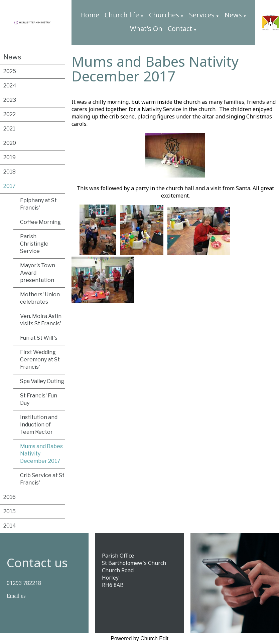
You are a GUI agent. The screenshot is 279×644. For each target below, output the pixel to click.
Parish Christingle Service (34, 244)
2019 (10, 157)
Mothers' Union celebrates (40, 298)
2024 (10, 86)
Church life (122, 15)
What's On (146, 29)
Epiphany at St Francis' (38, 204)
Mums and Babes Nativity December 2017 (41, 454)
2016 (10, 497)
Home (90, 15)
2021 (9, 129)
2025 (10, 71)
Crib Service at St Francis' (42, 479)
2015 (10, 511)
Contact (180, 29)
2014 (10, 526)
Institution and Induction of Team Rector (39, 425)
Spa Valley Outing (42, 381)
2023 (10, 100)
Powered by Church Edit (139, 638)
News (233, 15)
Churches (164, 15)
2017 (10, 186)
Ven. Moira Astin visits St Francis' (41, 320)
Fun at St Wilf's (39, 338)
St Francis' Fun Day (39, 399)
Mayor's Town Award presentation (38, 273)
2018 (10, 172)
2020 (10, 143)
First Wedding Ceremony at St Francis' (40, 360)
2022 (10, 114)
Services (202, 15)
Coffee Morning (40, 222)
